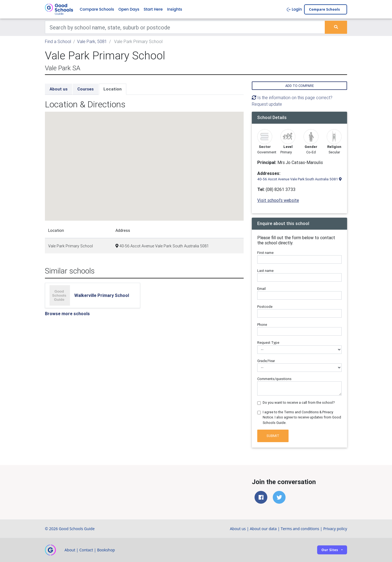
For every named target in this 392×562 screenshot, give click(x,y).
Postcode (265, 307)
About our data (263, 529)
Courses (85, 89)
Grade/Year (266, 361)
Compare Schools (97, 9)
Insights (175, 9)
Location (113, 89)
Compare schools (324, 9)
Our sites (330, 550)
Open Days (129, 9)
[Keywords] (185, 27)
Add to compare (300, 86)
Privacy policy (335, 529)
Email (261, 289)
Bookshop (106, 550)
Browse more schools (67, 314)
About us (59, 89)
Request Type (268, 343)
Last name (265, 271)
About (70, 550)
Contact (86, 550)
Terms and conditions (300, 529)
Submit (273, 436)
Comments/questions (274, 379)
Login (294, 9)
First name (265, 253)
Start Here (153, 9)
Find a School (58, 41)
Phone (262, 325)
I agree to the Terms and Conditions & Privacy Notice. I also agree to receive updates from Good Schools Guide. (302, 417)
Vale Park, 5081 (92, 41)
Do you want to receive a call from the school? (299, 402)
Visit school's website (278, 200)
